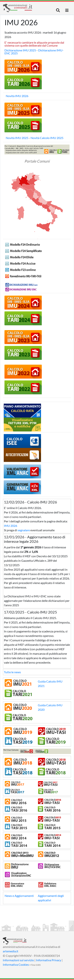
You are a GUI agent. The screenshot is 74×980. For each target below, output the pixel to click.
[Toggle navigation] (58, 10)
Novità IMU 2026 (17, 96)
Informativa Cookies (16, 965)
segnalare (24, 530)
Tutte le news (12, 672)
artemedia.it (11, 951)
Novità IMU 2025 (17, 138)
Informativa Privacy (49, 960)
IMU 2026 (11, 526)
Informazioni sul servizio (18, 960)
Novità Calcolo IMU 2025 (47, 138)
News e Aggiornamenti (19, 896)
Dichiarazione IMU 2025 (20, 50)
